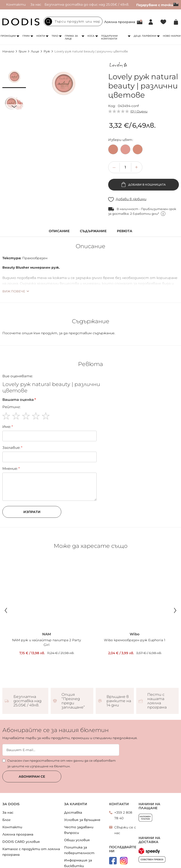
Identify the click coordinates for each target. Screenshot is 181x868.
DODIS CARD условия (21, 816)
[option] (113, 149)
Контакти (16, 4)
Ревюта (125, 231)
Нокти (41, 36)
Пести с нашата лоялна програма (157, 675)
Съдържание (93, 231)
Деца (137, 36)
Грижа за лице (71, 37)
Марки (176, 36)
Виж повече (14, 291)
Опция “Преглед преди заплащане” (73, 675)
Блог (6, 794)
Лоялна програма (120, 22)
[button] (14, 76)
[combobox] (73, 21)
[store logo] (21, 22)
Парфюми (149, 36)
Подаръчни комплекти (109, 37)
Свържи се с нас (125, 804)
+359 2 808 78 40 (123, 790)
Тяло (55, 36)
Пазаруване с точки (157, 5)
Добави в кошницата (147, 185)
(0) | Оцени (139, 111)
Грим (26, 36)
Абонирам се (32, 751)
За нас (36, 4)
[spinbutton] (125, 167)
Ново (167, 36)
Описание (59, 231)
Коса (91, 36)
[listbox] (143, 151)
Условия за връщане (82, 794)
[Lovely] (119, 66)
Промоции (8, 36)
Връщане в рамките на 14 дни (119, 675)
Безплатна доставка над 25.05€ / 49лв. (27, 675)
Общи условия (77, 814)
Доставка (73, 787)
